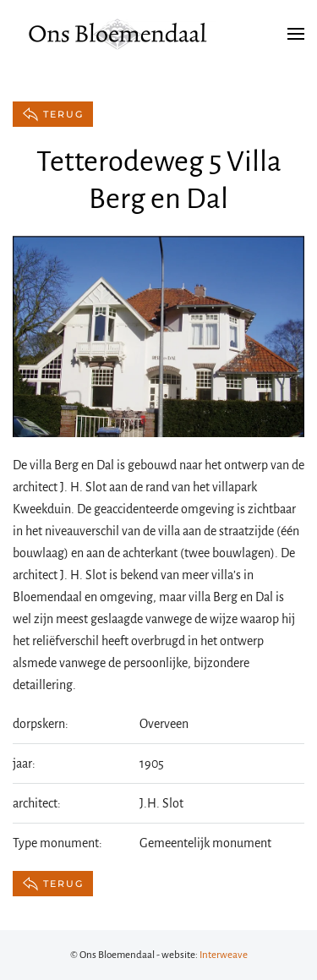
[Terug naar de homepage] (118, 34)
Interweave (224, 955)
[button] (296, 34)
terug (53, 114)
